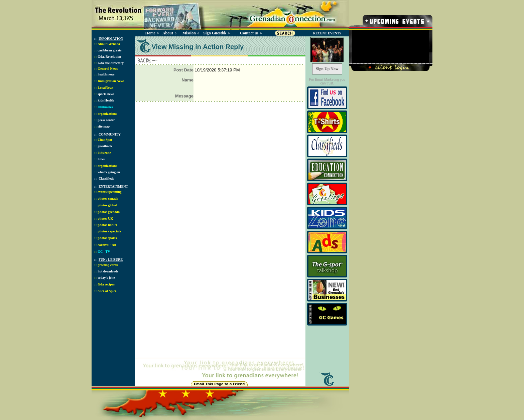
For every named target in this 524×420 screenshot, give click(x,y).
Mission (189, 33)
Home (150, 33)
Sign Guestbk (216, 33)
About (168, 33)
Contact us (249, 33)
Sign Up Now (327, 69)
